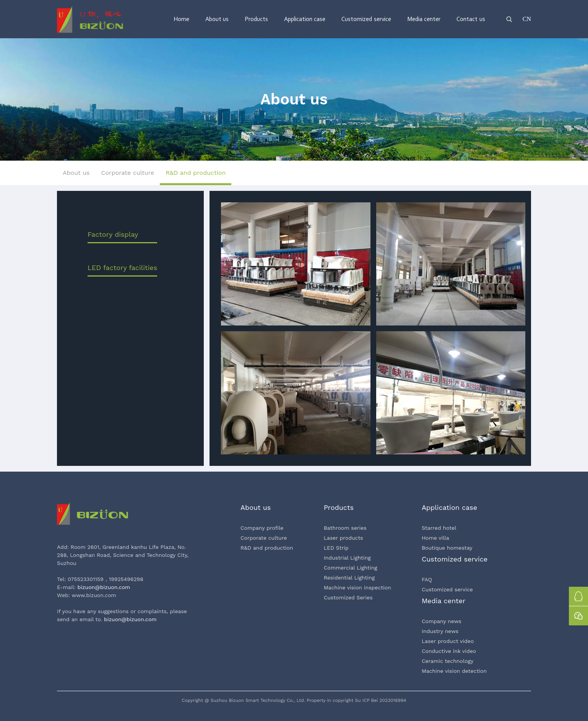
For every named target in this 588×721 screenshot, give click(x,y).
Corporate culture (264, 538)
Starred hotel (439, 528)
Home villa (435, 538)
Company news (442, 621)
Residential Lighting (349, 578)
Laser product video (448, 641)
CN (527, 19)
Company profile (262, 528)
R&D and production (267, 548)
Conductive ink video (449, 651)
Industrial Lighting (347, 558)
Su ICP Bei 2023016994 (381, 700)
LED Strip (336, 548)
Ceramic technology (447, 661)
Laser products (344, 538)
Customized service (447, 589)
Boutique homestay (447, 548)
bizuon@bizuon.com (104, 587)
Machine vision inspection (357, 588)
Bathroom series (345, 528)
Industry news (440, 631)
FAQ (427, 579)
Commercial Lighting (351, 568)
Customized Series (348, 597)
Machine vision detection (454, 671)
